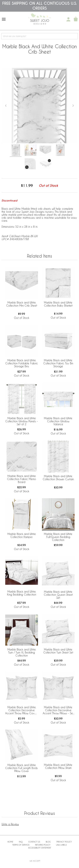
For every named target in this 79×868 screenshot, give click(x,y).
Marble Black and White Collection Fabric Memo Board (22, 479)
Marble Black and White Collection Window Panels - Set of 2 (22, 421)
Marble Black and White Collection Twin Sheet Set (58, 651)
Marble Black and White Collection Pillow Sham (58, 766)
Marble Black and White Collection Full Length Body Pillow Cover (22, 768)
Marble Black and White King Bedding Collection (22, 593)
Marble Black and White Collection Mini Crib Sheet (22, 304)
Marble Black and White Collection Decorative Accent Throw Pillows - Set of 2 (58, 710)
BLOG (48, 842)
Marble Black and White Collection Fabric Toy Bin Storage (58, 363)
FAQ (21, 842)
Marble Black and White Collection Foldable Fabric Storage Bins (22, 363)
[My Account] (68, 19)
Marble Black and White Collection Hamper (22, 535)
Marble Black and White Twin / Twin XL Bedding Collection (22, 652)
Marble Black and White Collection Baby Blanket (58, 304)
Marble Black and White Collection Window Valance (58, 421)
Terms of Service (21, 845)
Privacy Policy (64, 842)
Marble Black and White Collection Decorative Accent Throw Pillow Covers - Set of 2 (22, 710)
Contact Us (34, 842)
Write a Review (10, 824)
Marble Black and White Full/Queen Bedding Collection (58, 537)
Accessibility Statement (40, 848)
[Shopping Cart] (76, 19)
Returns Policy (43, 845)
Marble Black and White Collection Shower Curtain (58, 478)
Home (10, 842)
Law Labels (61, 845)
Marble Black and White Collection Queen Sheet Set (58, 595)
